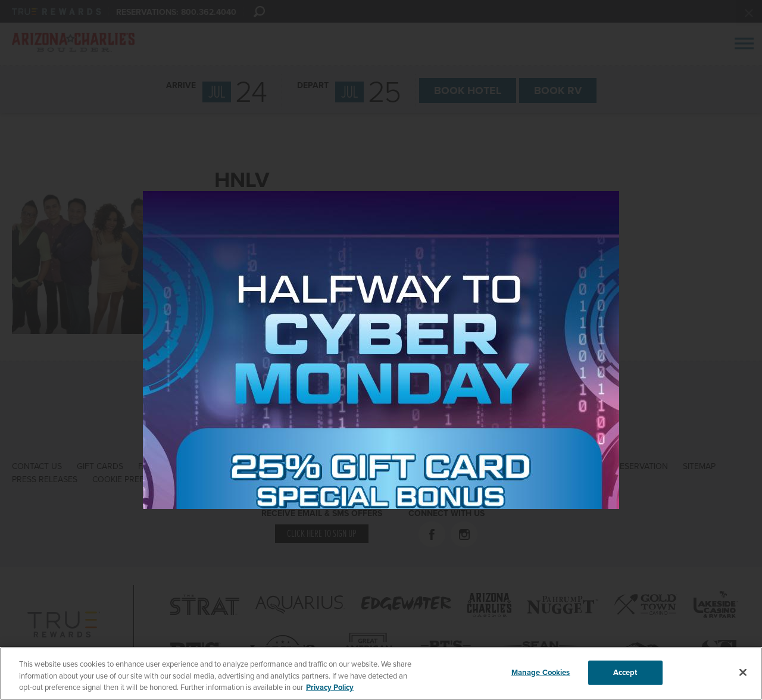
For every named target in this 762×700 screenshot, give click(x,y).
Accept (625, 672)
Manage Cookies (541, 672)
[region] (381, 674)
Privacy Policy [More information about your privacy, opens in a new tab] (330, 687)
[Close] (743, 672)
